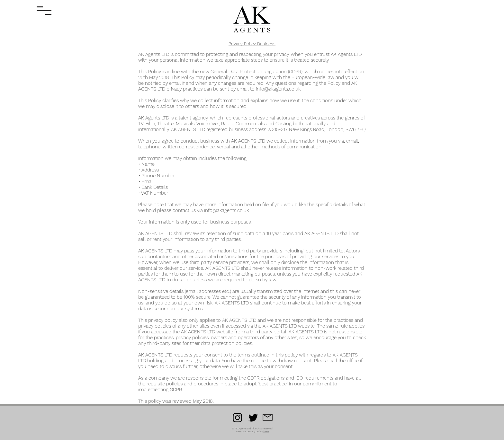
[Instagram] (237, 418)
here (266, 431)
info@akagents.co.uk (278, 89)
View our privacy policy (249, 431)
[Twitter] (253, 418)
